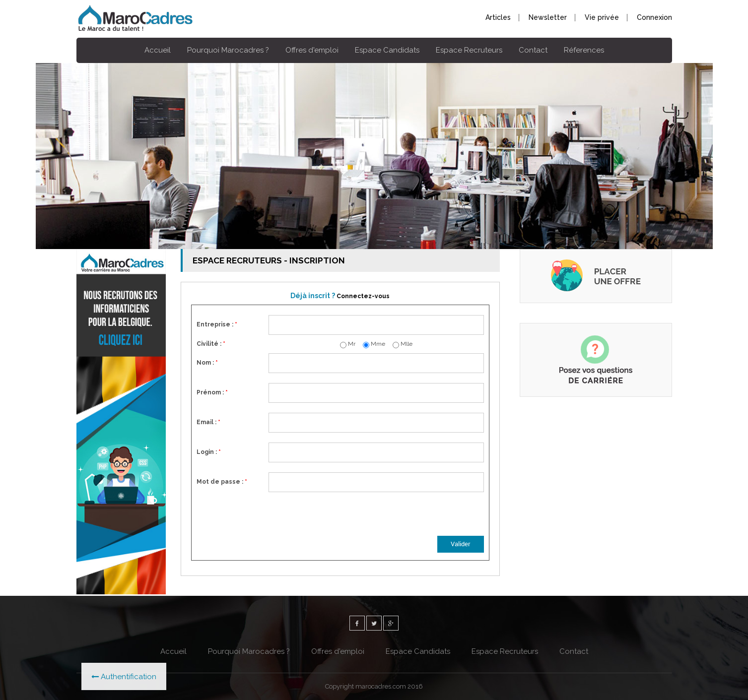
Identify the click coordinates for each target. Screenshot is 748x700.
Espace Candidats (387, 50)
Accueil (158, 50)
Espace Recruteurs (469, 50)
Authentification (124, 677)
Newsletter (548, 17)
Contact (533, 50)
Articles (498, 17)
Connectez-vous (363, 296)
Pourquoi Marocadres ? (228, 50)
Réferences (584, 50)
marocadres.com (381, 686)
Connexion (654, 17)
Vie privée (602, 17)
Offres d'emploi (312, 50)
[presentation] (344, 516)
